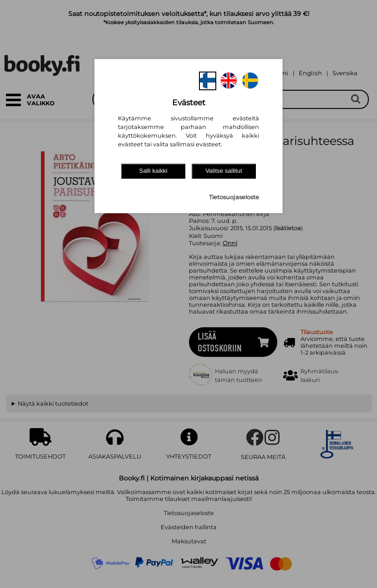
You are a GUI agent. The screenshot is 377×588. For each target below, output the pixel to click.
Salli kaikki (153, 171)
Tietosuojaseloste (234, 197)
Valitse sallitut (224, 171)
